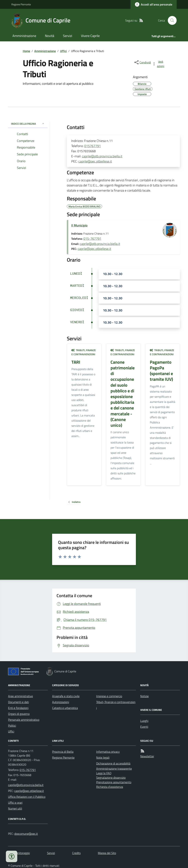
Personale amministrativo (24, 720)
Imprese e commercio (109, 696)
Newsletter (147, 756)
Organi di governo (19, 714)
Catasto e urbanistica (65, 708)
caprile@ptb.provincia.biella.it (102, 156)
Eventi (144, 727)
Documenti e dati (18, 702)
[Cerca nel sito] (171, 20)
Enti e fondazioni (18, 708)
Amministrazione (24, 36)
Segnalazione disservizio (111, 778)
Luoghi (144, 721)
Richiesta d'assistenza (110, 787)
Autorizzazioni (61, 702)
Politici (12, 726)
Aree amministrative (20, 696)
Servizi (68, 36)
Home (26, 51)
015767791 (93, 146)
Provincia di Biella (63, 752)
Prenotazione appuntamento (114, 782)
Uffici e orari (15, 803)
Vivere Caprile (90, 36)
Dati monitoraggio (19, 853)
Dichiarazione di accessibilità (113, 763)
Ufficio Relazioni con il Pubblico (27, 797)
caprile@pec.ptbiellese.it (95, 161)
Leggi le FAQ (104, 773)
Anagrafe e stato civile (66, 696)
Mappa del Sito (107, 853)
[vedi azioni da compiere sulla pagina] (159, 64)
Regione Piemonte (21, 4)
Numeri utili (15, 808)
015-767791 (92, 239)
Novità (50, 36)
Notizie (144, 696)
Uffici (63, 51)
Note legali (103, 758)
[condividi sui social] (142, 62)
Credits (76, 853)
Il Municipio (79, 225)
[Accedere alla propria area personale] (154, 4)
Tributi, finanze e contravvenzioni (84, 352)
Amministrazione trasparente (114, 769)
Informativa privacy (108, 752)
